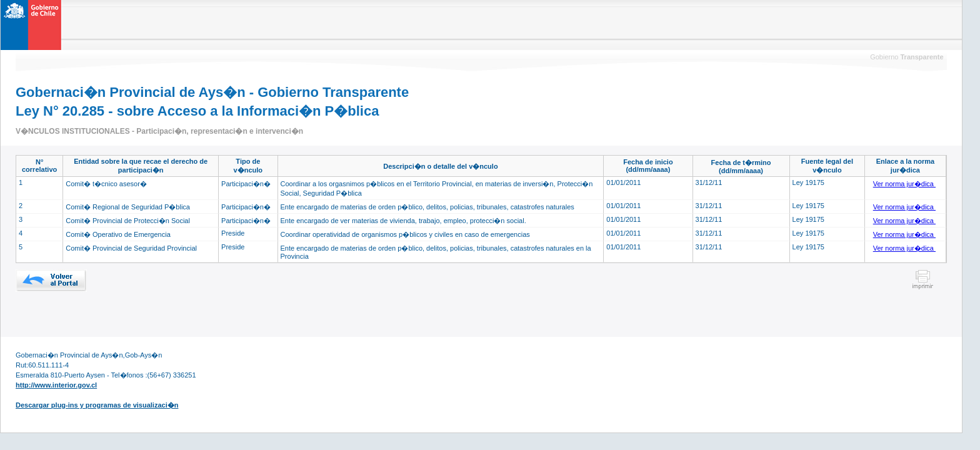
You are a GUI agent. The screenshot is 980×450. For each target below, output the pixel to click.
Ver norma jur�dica (904, 184)
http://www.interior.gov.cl (56, 385)
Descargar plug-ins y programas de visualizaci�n (97, 405)
